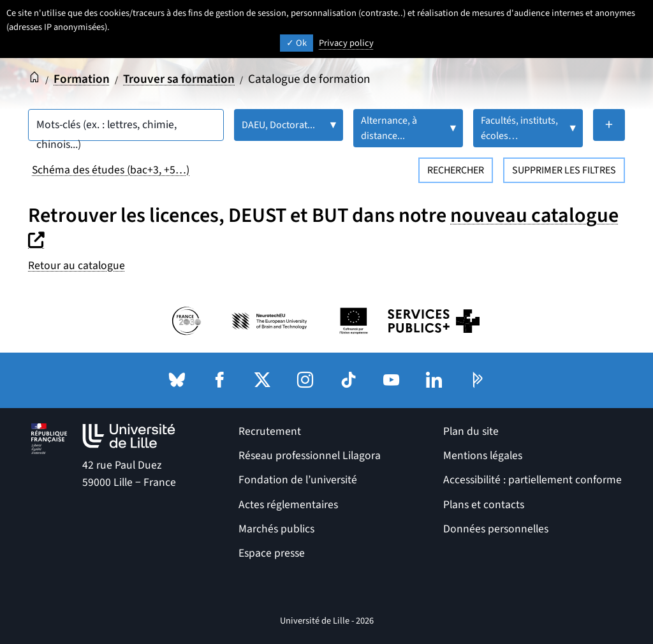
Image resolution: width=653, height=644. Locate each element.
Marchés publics (276, 529)
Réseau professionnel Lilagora (310, 456)
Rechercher (456, 170)
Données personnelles (496, 529)
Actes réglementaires (288, 505)
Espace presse (272, 553)
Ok (297, 43)
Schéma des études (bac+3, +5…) (111, 170)
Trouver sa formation (179, 79)
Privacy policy (346, 43)
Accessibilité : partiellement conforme (532, 480)
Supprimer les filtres (564, 170)
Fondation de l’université (298, 480)
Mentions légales (483, 456)
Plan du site (471, 431)
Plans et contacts (484, 505)
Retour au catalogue (77, 266)
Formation (82, 79)
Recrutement (270, 431)
